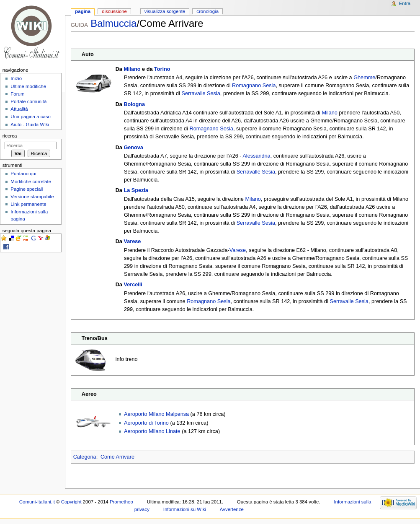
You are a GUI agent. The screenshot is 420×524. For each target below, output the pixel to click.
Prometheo (121, 502)
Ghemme (364, 78)
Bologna (134, 104)
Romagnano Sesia (254, 86)
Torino (162, 69)
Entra (405, 3)
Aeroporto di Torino (146, 423)
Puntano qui (23, 174)
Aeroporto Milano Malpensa (156, 414)
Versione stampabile (32, 197)
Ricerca (10, 136)
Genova (133, 148)
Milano (132, 69)
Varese (132, 241)
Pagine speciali (27, 189)
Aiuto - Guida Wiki (30, 125)
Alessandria (256, 156)
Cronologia (207, 11)
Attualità (19, 109)
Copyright (71, 502)
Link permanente (28, 204)
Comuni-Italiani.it (37, 502)
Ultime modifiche (28, 86)
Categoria (85, 457)
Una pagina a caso (31, 117)
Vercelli (133, 285)
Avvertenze (232, 509)
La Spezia (136, 190)
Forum (17, 94)
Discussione (114, 11)
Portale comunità (28, 101)
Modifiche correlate (31, 182)
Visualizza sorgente (165, 11)
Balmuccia (113, 23)
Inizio (16, 78)
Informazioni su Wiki (185, 509)
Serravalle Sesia (201, 93)
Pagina (83, 11)
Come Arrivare (117, 457)
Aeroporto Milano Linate (152, 431)
